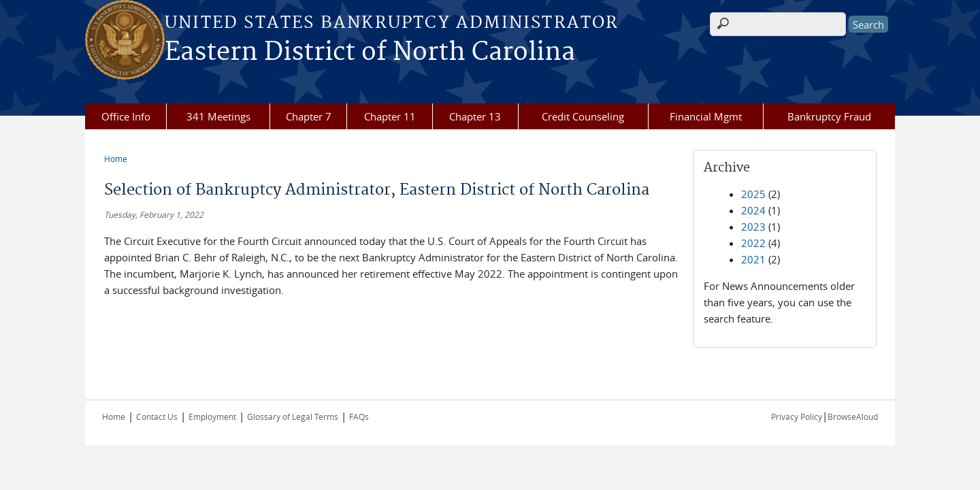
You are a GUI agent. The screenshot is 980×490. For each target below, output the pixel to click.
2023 (753, 227)
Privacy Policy (797, 416)
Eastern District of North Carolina (370, 52)
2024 (753, 210)
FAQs (359, 416)
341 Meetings (218, 116)
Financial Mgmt (706, 116)
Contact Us (157, 416)
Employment (212, 416)
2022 (753, 243)
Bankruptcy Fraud (829, 116)
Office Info (126, 116)
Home (116, 159)
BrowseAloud (853, 416)
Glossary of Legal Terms (293, 416)
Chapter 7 (309, 116)
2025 (753, 194)
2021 (753, 259)
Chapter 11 (390, 116)
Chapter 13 (475, 116)
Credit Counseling (583, 116)
